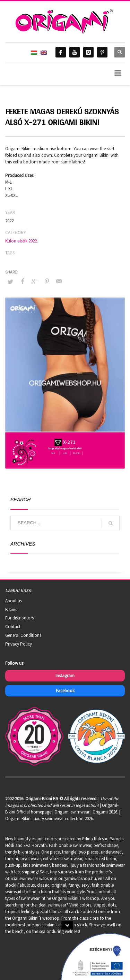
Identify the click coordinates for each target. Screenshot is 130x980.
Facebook (65, 691)
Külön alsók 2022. (21, 241)
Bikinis (11, 609)
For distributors (19, 618)
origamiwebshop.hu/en (80, 878)
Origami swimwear (72, 812)
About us (14, 601)
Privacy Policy (19, 644)
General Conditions (23, 635)
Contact (13, 627)
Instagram (65, 676)
